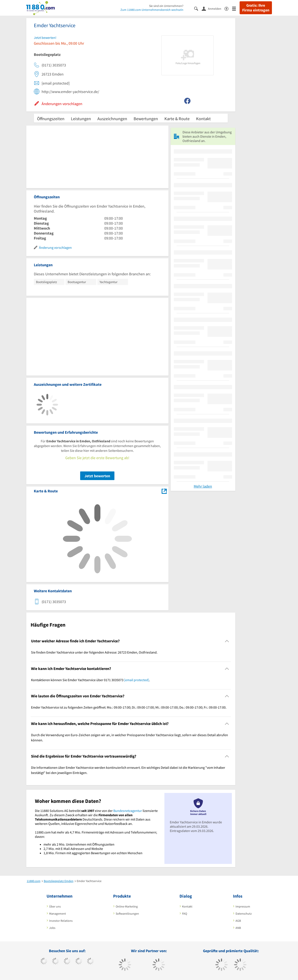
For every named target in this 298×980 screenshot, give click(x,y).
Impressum (243, 906)
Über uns (55, 906)
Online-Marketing (127, 906)
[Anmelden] (213, 8)
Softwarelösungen (127, 914)
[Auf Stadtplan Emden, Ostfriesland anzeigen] (164, 491)
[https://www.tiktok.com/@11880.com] (55, 962)
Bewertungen (146, 119)
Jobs (52, 928)
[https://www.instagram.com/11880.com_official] (67, 962)
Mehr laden (203, 486)
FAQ (185, 914)
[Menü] (236, 8)
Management (58, 914)
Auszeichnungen (112, 119)
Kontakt (203, 119)
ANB (238, 928)
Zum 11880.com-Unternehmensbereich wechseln (152, 10)
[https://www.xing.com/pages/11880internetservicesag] (79, 962)
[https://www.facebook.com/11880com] (44, 962)
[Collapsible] (227, 641)
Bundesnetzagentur (128, 811)
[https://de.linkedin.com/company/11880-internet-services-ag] (90, 962)
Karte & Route (177, 119)
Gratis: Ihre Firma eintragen (256, 8)
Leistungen (81, 119)
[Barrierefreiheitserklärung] (228, 8)
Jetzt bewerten (97, 476)
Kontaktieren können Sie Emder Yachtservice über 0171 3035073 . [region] (90, 680)
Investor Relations (61, 921)
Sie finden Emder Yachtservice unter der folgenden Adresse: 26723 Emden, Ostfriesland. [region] (94, 652)
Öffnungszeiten (51, 119)
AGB (238, 921)
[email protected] (137, 680)
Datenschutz (244, 914)
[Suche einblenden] (198, 8)
